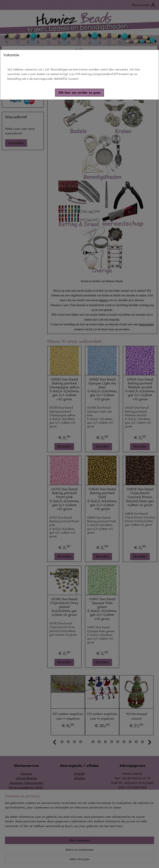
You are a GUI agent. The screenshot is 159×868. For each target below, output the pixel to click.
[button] (79, 93)
